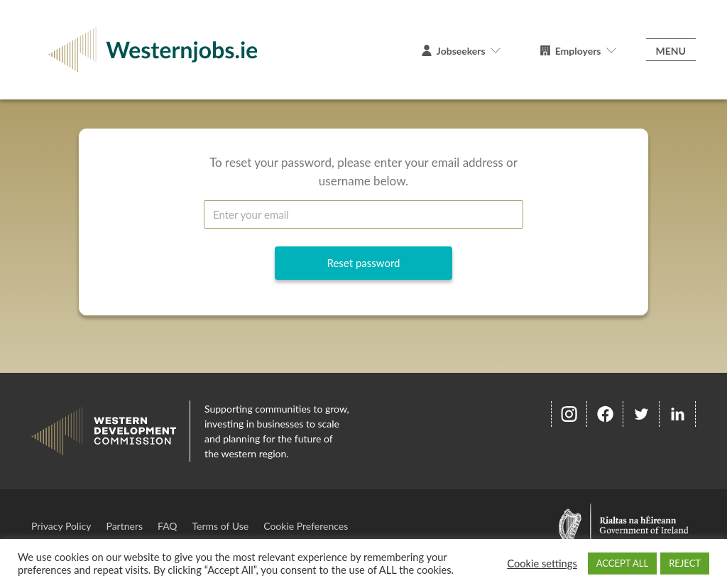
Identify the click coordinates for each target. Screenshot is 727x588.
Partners (124, 526)
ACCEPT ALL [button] (622, 563)
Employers (578, 51)
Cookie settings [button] (542, 563)
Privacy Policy (61, 526)
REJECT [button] (685, 563)
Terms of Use (221, 526)
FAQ (168, 526)
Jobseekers (461, 51)
